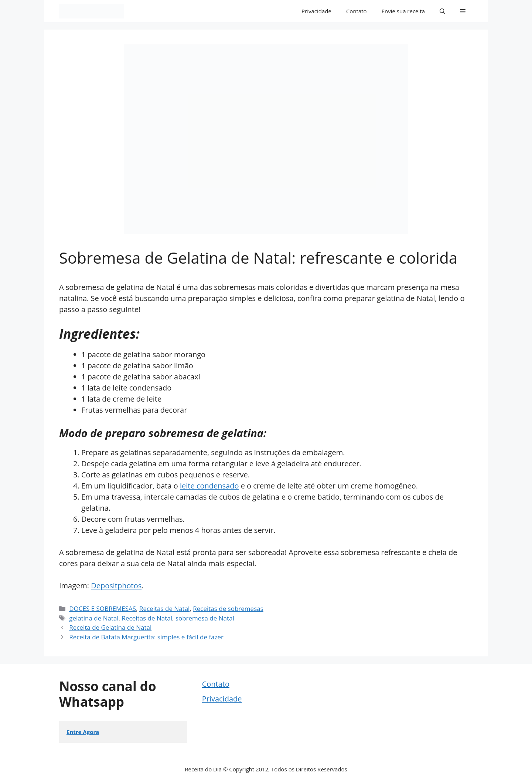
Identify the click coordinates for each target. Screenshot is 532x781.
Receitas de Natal (164, 608)
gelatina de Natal (94, 618)
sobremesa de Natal (205, 618)
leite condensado (209, 486)
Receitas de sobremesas (228, 608)
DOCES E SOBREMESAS (103, 608)
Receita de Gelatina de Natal (110, 627)
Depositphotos (116, 586)
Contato (357, 11)
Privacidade (316, 11)
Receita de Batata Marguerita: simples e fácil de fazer (146, 637)
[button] (442, 11)
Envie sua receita (403, 11)
